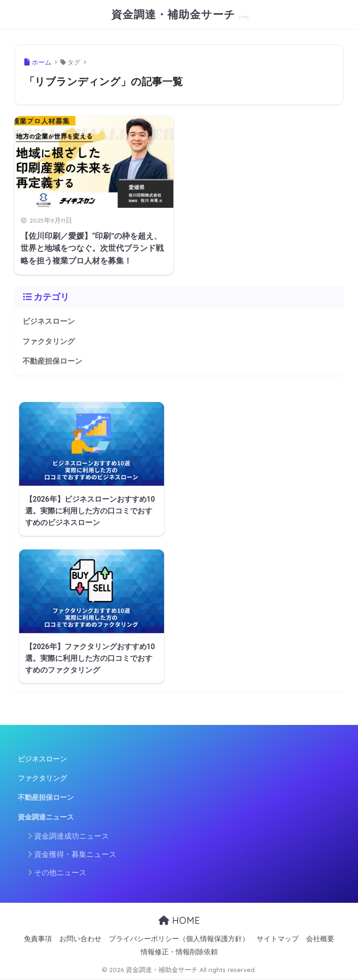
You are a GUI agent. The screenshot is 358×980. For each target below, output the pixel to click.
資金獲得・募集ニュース (75, 854)
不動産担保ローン (52, 361)
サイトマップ (278, 939)
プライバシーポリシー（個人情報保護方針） (179, 939)
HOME (179, 920)
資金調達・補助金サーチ (175, 14)
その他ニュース (60, 873)
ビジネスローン (49, 321)
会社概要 (320, 939)
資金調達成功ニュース (72, 836)
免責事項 (38, 939)
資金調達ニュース (46, 817)
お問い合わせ (80, 939)
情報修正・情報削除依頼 (179, 952)
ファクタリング (49, 341)
